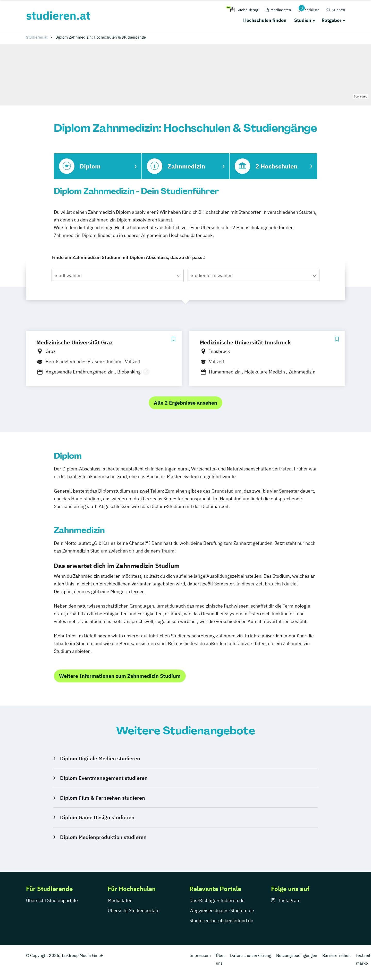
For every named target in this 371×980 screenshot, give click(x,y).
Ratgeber (331, 20)
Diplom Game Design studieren (97, 817)
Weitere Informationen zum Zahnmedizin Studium (120, 676)
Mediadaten (120, 900)
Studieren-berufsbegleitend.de (221, 920)
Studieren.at (37, 37)
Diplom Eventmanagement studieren (104, 778)
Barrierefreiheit (337, 955)
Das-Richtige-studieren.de (217, 900)
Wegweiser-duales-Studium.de (222, 910)
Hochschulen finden (265, 20)
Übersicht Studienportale (52, 900)
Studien (303, 20)
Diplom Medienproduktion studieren (103, 837)
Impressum (200, 955)
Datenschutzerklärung (251, 955)
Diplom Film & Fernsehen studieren (103, 798)
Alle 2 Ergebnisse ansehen (185, 403)
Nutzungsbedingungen (297, 955)
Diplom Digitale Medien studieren (100, 758)
